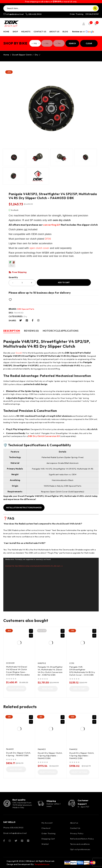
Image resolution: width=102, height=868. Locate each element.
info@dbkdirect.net (14, 14)
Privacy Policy (77, 833)
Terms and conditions (80, 844)
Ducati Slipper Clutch (22, 55)
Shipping (51, 801)
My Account (47, 823)
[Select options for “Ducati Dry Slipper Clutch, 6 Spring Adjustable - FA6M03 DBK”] (48, 772)
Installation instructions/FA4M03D (24, 508)
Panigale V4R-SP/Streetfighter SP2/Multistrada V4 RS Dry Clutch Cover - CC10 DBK (82, 671)
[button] (79, 689)
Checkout (46, 828)
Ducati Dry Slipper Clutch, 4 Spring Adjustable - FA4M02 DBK (82, 756)
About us (74, 823)
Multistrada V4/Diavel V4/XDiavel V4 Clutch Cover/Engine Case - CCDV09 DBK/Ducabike (18, 671)
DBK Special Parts (26, 309)
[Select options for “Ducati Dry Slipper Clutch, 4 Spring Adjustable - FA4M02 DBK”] (79, 772)
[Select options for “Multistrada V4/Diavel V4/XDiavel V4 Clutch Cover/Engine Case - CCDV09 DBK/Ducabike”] (16, 689)
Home (6, 55)
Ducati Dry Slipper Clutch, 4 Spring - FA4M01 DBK (19, 754)
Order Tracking (77, 14)
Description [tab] (12, 331)
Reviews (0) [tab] (31, 331)
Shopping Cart (48, 839)
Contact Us (75, 828)
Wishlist (45, 844)
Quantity (13, 277)
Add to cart (64, 282)
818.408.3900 (34, 14)
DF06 (48, 239)
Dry (36, 55)
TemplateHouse (42, 864)
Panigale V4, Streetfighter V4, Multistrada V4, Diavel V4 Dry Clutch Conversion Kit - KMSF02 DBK (50, 671)
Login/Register (84, 24)
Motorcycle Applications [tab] (61, 331)
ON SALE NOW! (92, 14)
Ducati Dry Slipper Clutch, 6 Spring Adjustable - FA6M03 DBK (50, 756)
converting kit (52, 225)
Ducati (19, 353)
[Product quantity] (22, 283)
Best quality (19, 800)
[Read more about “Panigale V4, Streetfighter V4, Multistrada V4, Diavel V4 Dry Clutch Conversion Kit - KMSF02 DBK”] (48, 689)
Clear (89, 43)
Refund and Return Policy (82, 839)
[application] (51, 585)
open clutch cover (39, 248)
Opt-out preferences (80, 849)
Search (72, 43)
